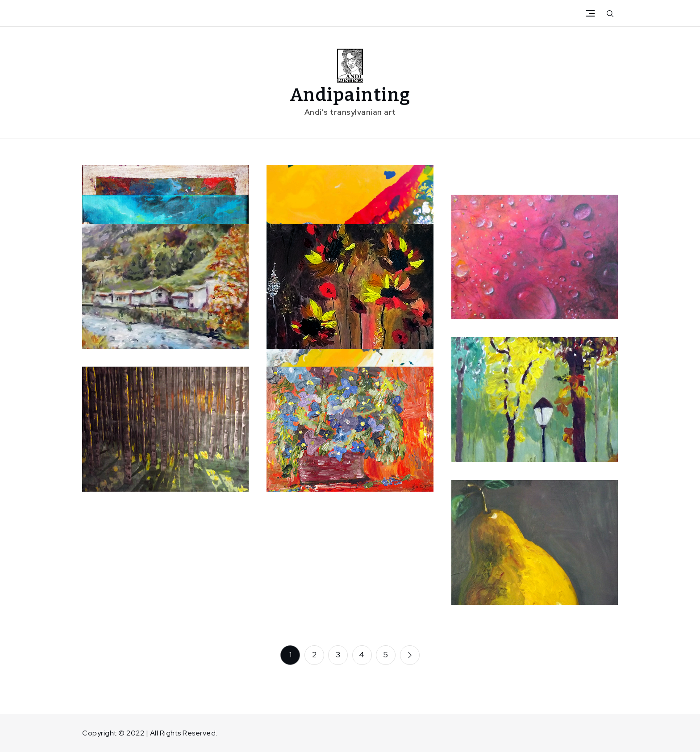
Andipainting (350, 95)
